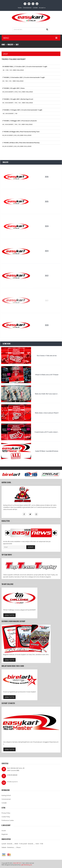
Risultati (10, 45)
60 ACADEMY (9, 92)
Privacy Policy (6, 813)
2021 (17, 45)
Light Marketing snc (26, 865)
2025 (47, 202)
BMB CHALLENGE (18, 70)
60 (3, 70)
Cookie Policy (6, 817)
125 (11, 70)
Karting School (6, 795)
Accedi (4, 831)
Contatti (4, 803)
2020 (47, 325)
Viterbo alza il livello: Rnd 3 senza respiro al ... (47, 394)
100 (7, 70)
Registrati (5, 834)
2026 (47, 177)
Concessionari (6, 799)
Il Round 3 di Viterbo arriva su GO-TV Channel (47, 375)
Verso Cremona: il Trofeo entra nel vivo (47, 356)
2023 (47, 251)
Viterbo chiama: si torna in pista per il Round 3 (47, 413)
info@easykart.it (12, 782)
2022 (47, 276)
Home (3, 45)
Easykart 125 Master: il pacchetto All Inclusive (47, 451)
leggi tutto (9, 615)
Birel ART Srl (17, 863)
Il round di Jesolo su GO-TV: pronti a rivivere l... (47, 432)
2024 (47, 226)
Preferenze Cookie (8, 820)
